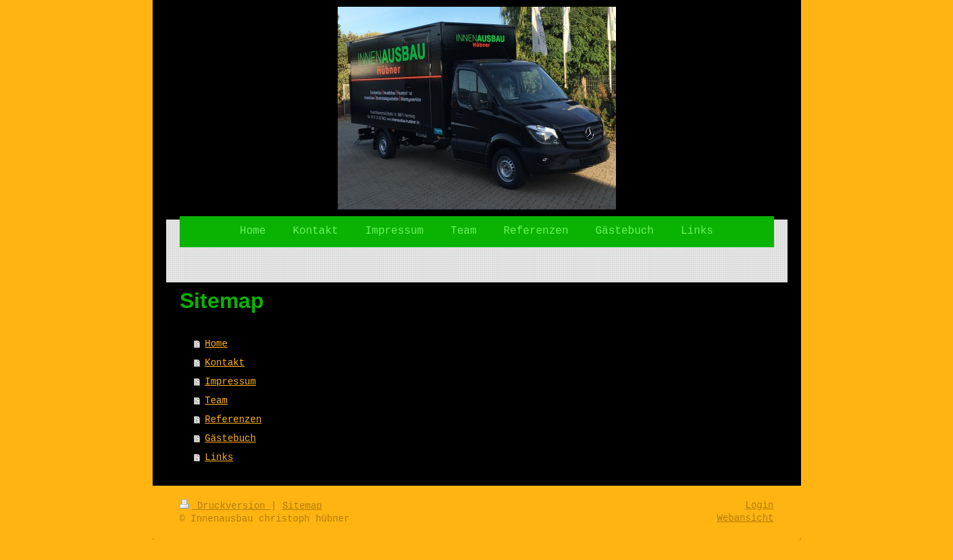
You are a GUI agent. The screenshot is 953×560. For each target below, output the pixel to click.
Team (216, 401)
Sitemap (302, 506)
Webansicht (745, 518)
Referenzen (233, 419)
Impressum (230, 382)
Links (219, 457)
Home (216, 344)
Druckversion (226, 506)
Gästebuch (230, 438)
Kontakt (225, 363)
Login (759, 505)
